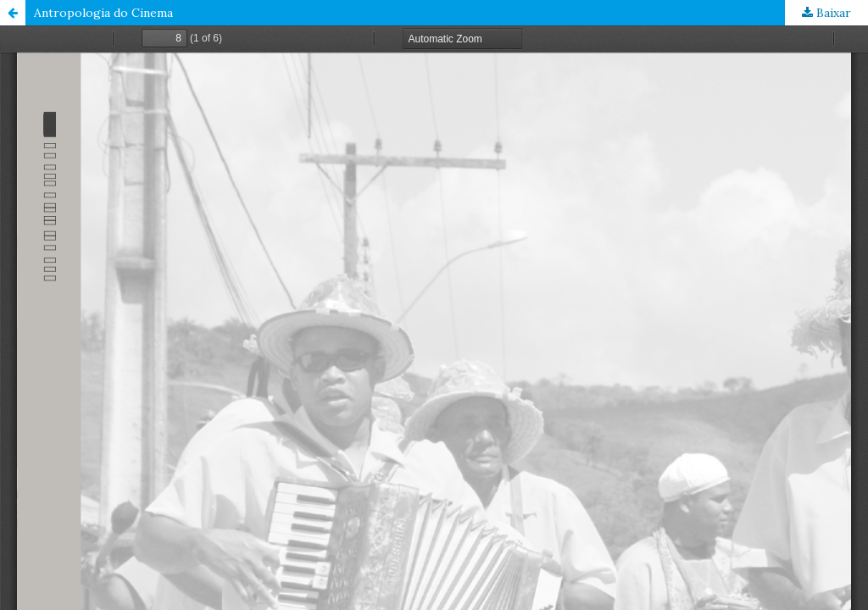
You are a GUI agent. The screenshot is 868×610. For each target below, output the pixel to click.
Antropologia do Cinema (103, 13)
